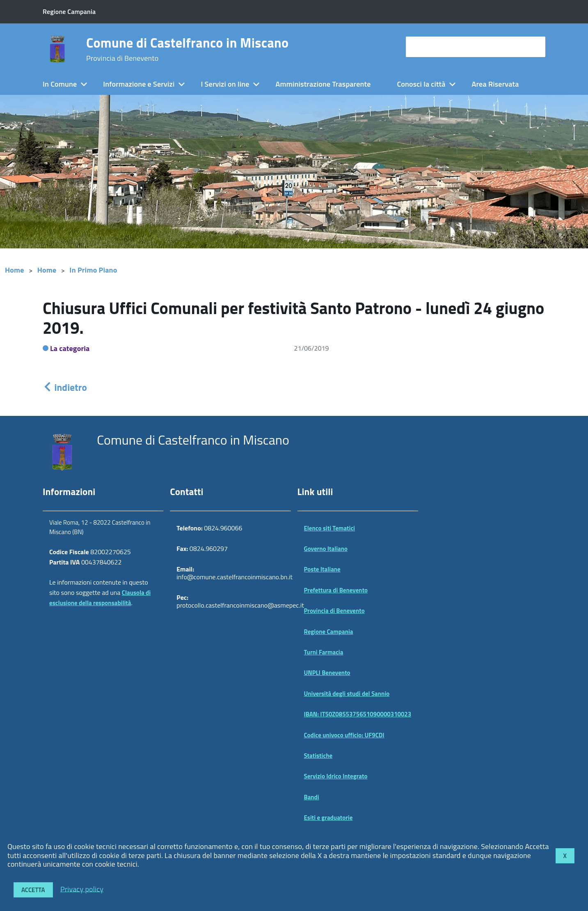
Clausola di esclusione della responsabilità (100, 598)
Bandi (312, 797)
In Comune (60, 84)
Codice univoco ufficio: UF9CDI (344, 735)
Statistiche (318, 756)
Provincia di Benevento (334, 611)
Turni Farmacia (324, 652)
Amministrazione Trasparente (323, 84)
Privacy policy (82, 889)
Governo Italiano (326, 549)
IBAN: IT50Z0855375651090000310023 (358, 714)
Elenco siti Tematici (329, 528)
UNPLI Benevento (327, 673)
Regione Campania (329, 632)
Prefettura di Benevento (336, 590)
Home (15, 270)
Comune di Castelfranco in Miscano (187, 49)
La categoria (70, 348)
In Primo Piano (93, 270)
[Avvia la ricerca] (535, 47)
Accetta (33, 890)
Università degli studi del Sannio (347, 694)
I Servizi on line (225, 84)
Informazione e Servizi (139, 84)
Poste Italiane (322, 569)
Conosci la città (421, 84)
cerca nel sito (429, 47)
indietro (65, 387)
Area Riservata (495, 84)
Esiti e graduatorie (328, 818)
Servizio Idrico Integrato (336, 776)
